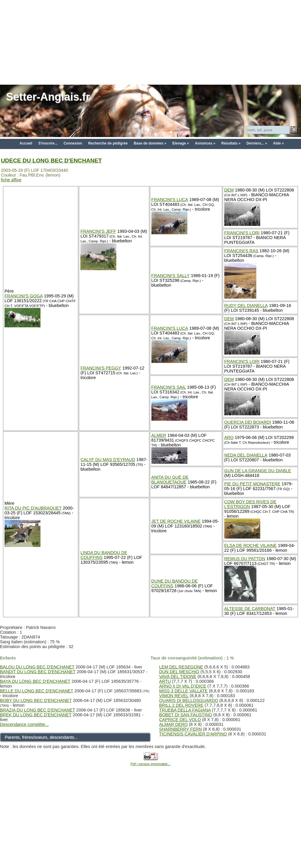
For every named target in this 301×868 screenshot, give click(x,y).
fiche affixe (11, 180)
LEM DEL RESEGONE (181, 667)
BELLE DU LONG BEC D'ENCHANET (37, 691)
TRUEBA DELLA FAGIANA (185, 710)
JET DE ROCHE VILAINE (176, 521)
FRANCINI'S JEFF (98, 231)
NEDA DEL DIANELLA (246, 455)
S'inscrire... (48, 143)
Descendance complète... (24, 724)
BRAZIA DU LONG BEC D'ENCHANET (37, 710)
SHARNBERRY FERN (181, 729)
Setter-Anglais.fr (48, 97)
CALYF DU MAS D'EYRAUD (108, 460)
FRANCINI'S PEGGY (101, 368)
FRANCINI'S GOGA (24, 296)
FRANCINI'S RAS (241, 251)
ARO (229, 437)
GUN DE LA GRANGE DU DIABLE (258, 471)
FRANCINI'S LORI (242, 233)
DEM (229, 190)
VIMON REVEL (174, 696)
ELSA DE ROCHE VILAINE (250, 545)
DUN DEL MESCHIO (179, 672)
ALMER (159, 435)
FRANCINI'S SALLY (171, 276)
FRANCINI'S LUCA (170, 200)
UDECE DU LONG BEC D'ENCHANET (51, 161)
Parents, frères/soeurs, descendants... (41, 737)
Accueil (26, 143)
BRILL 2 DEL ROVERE (181, 705)
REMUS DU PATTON (245, 559)
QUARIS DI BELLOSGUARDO (189, 700)
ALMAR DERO (173, 724)
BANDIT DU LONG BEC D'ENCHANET (38, 672)
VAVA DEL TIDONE (178, 677)
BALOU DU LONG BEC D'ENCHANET (37, 667)
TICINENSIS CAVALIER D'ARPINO (193, 734)
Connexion (73, 143)
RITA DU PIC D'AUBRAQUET (33, 508)
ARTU (165, 681)
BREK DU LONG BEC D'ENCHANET (36, 715)
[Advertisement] (150, 42)
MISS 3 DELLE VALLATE (183, 691)
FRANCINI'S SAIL (169, 387)
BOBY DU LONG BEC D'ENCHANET (36, 700)
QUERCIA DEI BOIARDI (248, 422)
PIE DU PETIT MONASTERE (252, 484)
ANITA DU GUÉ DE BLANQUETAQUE (170, 480)
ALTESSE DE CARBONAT (250, 609)
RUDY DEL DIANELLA (246, 305)
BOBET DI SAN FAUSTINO (186, 715)
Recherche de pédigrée (108, 143)
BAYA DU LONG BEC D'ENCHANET (35, 681)
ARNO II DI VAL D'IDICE (183, 686)
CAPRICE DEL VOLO (180, 720)
